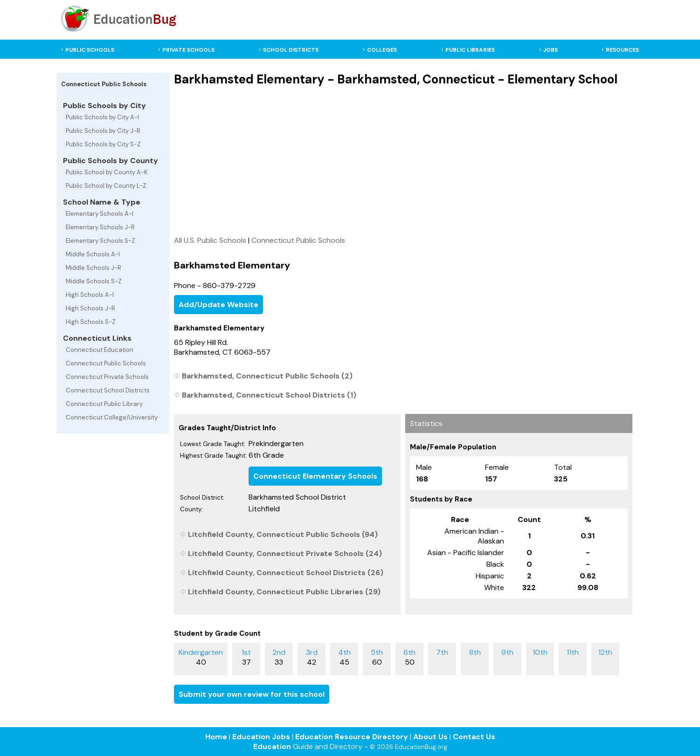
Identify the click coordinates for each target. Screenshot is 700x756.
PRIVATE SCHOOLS (188, 50)
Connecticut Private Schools (107, 377)
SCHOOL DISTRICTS (291, 50)
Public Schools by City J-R (103, 131)
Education (272, 746)
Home (216, 737)
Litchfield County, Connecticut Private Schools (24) (285, 553)
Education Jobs (261, 737)
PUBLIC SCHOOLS (90, 50)
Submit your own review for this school (252, 694)
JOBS (551, 50)
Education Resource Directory (352, 737)
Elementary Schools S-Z (100, 241)
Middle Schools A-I (93, 254)
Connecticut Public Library (104, 404)
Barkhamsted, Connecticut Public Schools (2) (267, 376)
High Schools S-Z (91, 322)
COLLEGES (382, 50)
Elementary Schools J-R (100, 227)
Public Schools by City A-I (102, 117)
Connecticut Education (100, 350)
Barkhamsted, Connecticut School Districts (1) (269, 395)
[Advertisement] (403, 161)
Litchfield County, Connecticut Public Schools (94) (283, 534)
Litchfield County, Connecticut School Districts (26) (286, 573)
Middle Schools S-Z (94, 281)
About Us (430, 737)
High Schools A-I (90, 295)
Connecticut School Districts (108, 390)
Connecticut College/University (112, 417)
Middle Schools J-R (94, 268)
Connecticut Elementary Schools (315, 476)
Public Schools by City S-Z (103, 144)
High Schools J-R (90, 308)
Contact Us (474, 737)
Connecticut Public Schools (106, 363)
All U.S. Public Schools (210, 240)
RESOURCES (622, 50)
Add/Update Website (218, 305)
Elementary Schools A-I (100, 214)
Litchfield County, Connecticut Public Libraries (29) (284, 592)
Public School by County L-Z (106, 186)
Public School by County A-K (107, 172)
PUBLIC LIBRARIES (470, 50)
